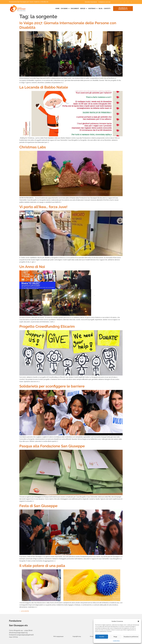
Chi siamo (65, 9)
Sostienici (93, 9)
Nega (115, 637)
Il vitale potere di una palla (42, 566)
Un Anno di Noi (32, 267)
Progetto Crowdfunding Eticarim (47, 326)
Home (57, 9)
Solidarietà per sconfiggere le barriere (52, 386)
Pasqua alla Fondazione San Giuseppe (52, 446)
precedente (24, 611)
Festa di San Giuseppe (38, 506)
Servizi (84, 9)
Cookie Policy (116, 641)
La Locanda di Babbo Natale (44, 87)
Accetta (102, 637)
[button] (138, 621)
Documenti (75, 9)
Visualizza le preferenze (131, 637)
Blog (101, 9)
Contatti (107, 9)
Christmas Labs (33, 147)
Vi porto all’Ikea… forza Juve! (43, 207)
